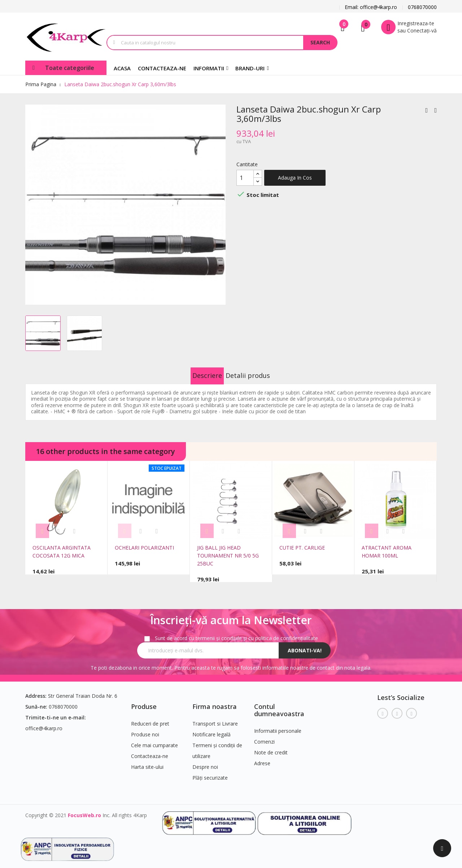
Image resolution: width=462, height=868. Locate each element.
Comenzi (264, 736)
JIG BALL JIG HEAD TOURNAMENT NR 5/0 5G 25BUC (228, 556)
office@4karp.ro (44, 723)
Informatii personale (278, 725)
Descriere (198, 375)
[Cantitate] (245, 178)
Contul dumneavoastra (279, 705)
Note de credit (271, 747)
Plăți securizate (210, 772)
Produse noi (145, 729)
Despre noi (205, 761)
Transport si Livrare (215, 718)
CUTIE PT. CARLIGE (302, 548)
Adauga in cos (295, 178)
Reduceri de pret (150, 718)
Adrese (262, 758)
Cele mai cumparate (154, 740)
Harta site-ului (147, 761)
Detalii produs (257, 375)
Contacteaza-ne (150, 751)
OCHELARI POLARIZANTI (144, 548)
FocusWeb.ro (84, 810)
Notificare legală (212, 729)
